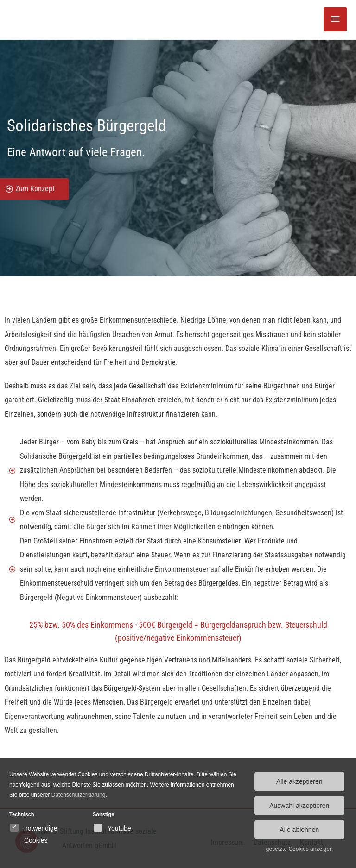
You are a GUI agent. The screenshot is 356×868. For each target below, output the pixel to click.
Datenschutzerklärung (79, 795)
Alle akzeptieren (299, 781)
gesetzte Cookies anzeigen (299, 849)
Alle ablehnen (299, 830)
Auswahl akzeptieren (299, 806)
